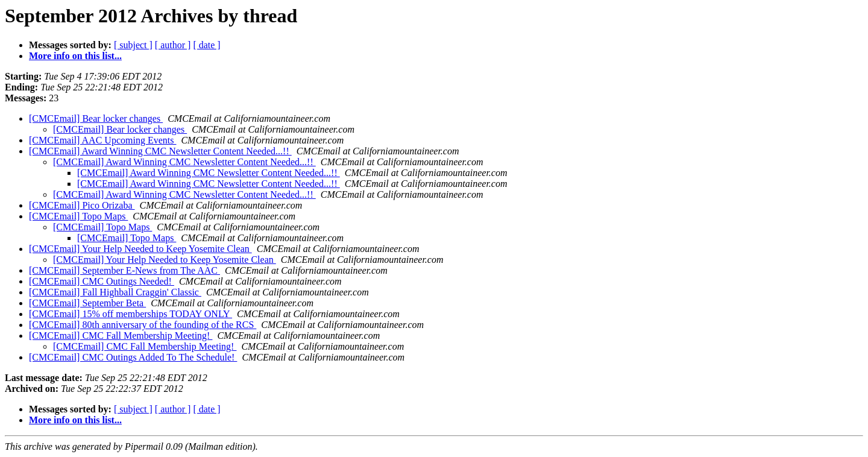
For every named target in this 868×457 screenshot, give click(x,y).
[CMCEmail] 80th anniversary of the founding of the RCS (143, 325)
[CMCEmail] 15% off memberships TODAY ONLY (131, 314)
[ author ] (173, 45)
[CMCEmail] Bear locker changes (96, 118)
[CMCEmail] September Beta (87, 303)
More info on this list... (75, 56)
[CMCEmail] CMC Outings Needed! (102, 281)
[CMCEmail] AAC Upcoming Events (102, 140)
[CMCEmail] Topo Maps (78, 216)
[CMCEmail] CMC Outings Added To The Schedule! (133, 357)
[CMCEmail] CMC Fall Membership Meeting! (121, 336)
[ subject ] (133, 45)
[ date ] (206, 45)
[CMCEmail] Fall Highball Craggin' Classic (115, 292)
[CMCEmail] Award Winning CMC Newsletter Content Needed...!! (160, 151)
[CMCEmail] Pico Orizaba (82, 205)
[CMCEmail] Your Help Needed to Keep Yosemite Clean (140, 249)
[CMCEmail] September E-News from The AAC (124, 270)
